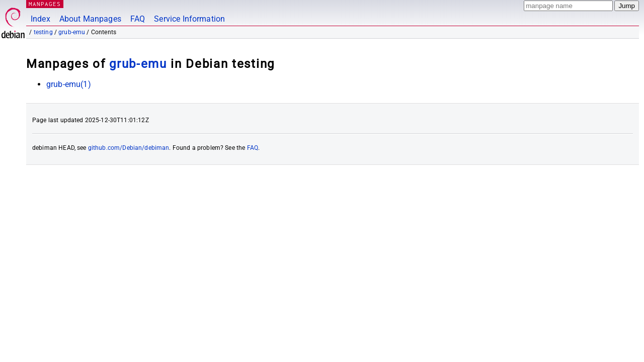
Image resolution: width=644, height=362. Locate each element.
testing (43, 32)
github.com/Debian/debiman (129, 148)
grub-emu (72, 32)
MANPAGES (45, 4)
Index (41, 19)
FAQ (138, 19)
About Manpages (90, 19)
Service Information (189, 19)
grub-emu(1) (69, 84)
